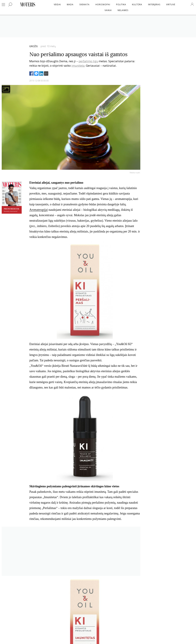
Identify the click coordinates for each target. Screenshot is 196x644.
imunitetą (78, 66)
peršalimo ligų (88, 61)
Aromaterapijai (39, 210)
